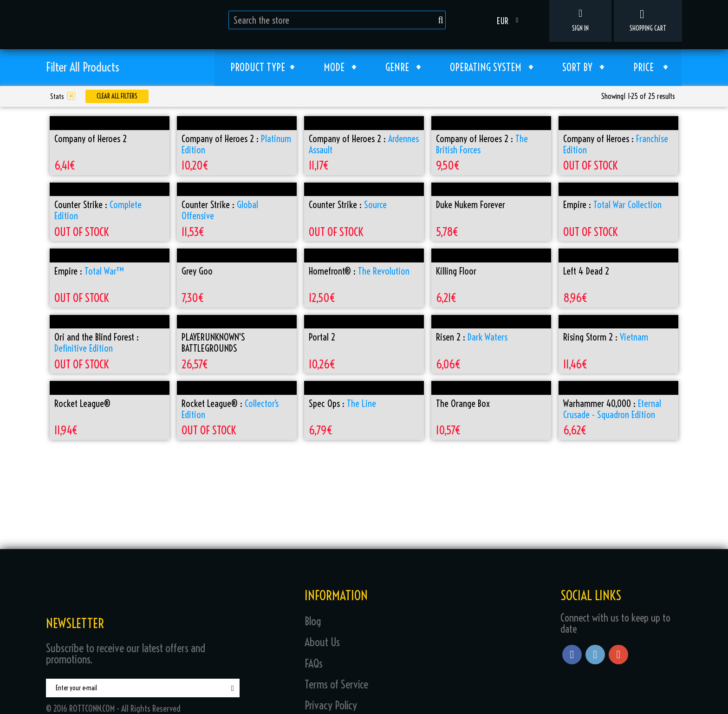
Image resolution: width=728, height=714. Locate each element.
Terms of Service (336, 684)
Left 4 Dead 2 (586, 271)
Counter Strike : (98, 210)
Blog (313, 621)
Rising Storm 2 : (606, 337)
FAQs (314, 663)
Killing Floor (456, 271)
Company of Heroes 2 (91, 139)
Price (651, 69)
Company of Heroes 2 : (236, 144)
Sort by (583, 69)
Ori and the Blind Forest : (97, 343)
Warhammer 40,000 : (612, 409)
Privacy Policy (331, 705)
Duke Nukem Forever (471, 205)
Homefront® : (359, 271)
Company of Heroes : (616, 144)
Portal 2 (322, 337)
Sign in (580, 20)
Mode (340, 69)
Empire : (612, 205)
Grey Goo (197, 271)
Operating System (492, 69)
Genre (403, 69)
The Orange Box (463, 404)
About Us (322, 642)
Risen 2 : (472, 337)
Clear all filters (117, 96)
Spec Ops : (342, 404)
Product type (263, 69)
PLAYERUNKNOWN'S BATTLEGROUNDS (213, 343)
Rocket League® (82, 404)
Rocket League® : (230, 409)
